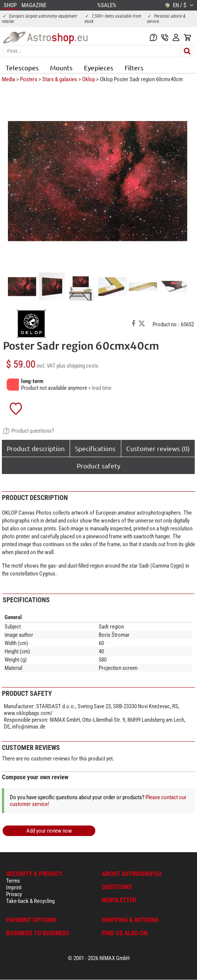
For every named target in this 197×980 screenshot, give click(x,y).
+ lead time (100, 388)
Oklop (89, 79)
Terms (13, 881)
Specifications (95, 448)
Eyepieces (99, 67)
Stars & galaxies (60, 79)
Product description (36, 448)
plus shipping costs (77, 366)
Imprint (14, 888)
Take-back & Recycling (30, 901)
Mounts (61, 67)
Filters (134, 67)
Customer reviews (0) (158, 448)
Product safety (98, 466)
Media (8, 79)
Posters (29, 79)
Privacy (14, 894)
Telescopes (22, 67)
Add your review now (49, 831)
